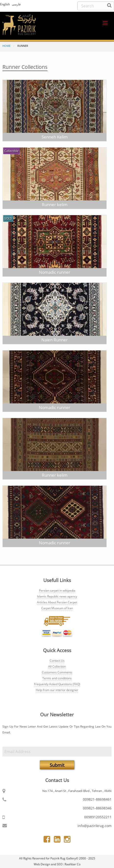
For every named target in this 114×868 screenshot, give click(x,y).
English (5, 4)
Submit (57, 765)
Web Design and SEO (48, 864)
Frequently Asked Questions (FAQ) (57, 684)
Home (6, 46)
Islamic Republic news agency (57, 596)
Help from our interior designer (57, 690)
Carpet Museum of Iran (57, 608)
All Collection (57, 666)
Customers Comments (57, 672)
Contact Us (57, 661)
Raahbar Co (73, 864)
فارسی (16, 4)
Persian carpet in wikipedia (57, 590)
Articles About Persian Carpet (57, 602)
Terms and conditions (57, 678)
